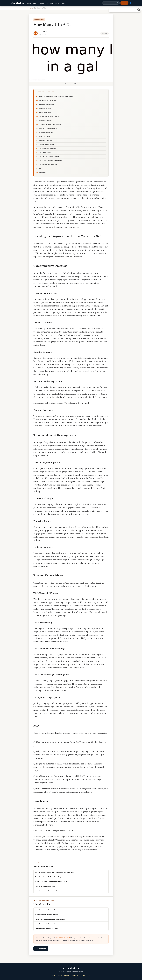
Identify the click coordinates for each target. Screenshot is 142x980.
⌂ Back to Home (41, 949)
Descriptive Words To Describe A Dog (48, 877)
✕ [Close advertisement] (139, 10)
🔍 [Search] (118, 3)
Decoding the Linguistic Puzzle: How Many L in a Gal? (56, 96)
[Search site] (111, 3)
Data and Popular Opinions (48, 128)
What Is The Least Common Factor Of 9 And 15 (51, 882)
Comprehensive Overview (48, 100)
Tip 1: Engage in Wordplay (48, 148)
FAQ (41, 169)
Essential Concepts (45, 112)
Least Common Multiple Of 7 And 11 (47, 928)
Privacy (57, 3)
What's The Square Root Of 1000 (46, 914)
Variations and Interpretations (49, 116)
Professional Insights (46, 132)
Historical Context (45, 108)
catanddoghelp (17, 3)
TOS (63, 3)
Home (29, 3)
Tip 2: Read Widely (45, 152)
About (35, 3)
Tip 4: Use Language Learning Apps (51, 160)
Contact (42, 3)
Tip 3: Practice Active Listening (49, 156)
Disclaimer (50, 3)
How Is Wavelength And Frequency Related (50, 919)
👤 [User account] (131, 3)
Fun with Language (45, 120)
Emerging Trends (45, 136)
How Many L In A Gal (62, 938)
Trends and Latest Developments (50, 124)
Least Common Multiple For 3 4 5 (46, 910)
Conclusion (43, 173)
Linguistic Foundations (46, 104)
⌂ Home (124, 3)
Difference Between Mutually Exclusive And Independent (55, 872)
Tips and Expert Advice (47, 144)
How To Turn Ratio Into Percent (46, 886)
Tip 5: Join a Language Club (48, 165)
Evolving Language (45, 140)
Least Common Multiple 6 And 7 (46, 891)
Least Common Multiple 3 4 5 (45, 924)
